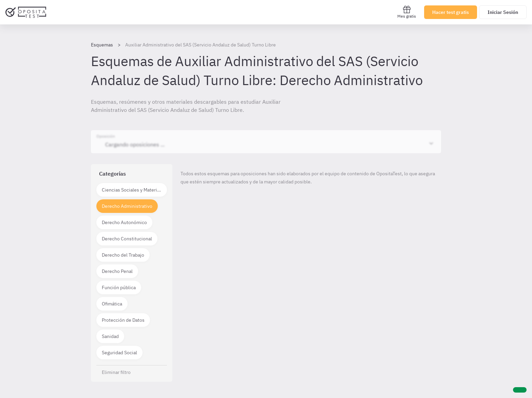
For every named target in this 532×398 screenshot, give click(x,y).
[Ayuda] (520, 390)
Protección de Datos (123, 320)
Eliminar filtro (116, 372)
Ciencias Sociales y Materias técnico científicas (134, 190)
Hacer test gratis (451, 12)
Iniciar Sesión (503, 12)
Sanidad (110, 336)
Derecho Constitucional (127, 239)
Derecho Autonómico (124, 222)
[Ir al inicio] (26, 12)
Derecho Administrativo (127, 206)
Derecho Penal (117, 271)
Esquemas (102, 45)
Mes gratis (407, 12)
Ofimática (112, 304)
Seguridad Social (119, 353)
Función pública (119, 287)
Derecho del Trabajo (123, 255)
